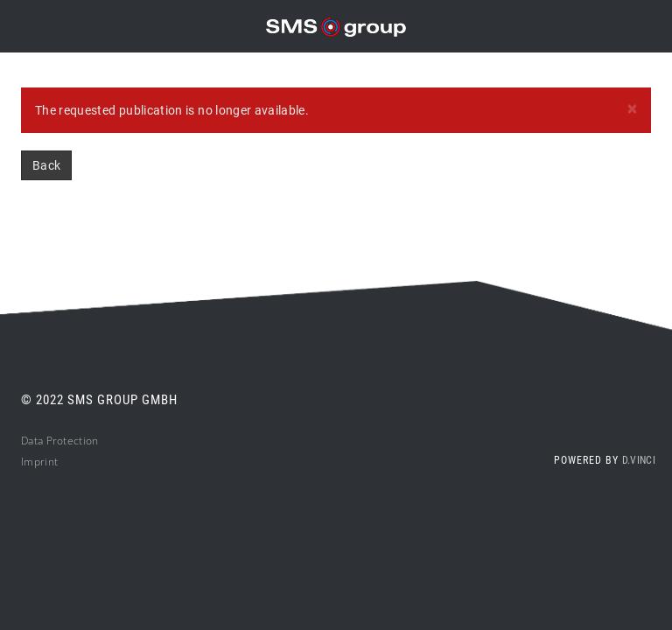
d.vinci (639, 460)
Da (28, 441)
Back (46, 165)
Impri (35, 462)
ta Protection (66, 441)
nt (53, 462)
